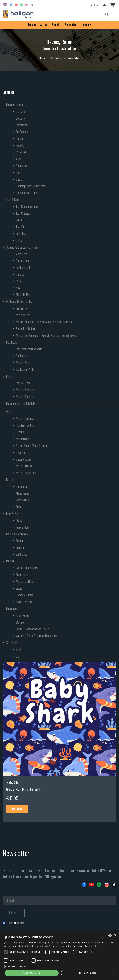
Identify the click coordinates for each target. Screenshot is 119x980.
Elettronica (22, 554)
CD (18, 656)
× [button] (115, 935)
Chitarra (20, 274)
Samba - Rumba (25, 595)
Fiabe (19, 507)
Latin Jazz (21, 234)
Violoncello (22, 254)
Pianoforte (22, 152)
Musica (32, 25)
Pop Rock (11, 342)
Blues (19, 220)
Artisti (44, 25)
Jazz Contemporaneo (27, 206)
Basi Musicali (23, 267)
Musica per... (13, 609)
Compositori (56, 58)
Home (43, 58)
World (9, 412)
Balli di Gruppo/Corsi (27, 568)
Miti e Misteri (23, 315)
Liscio (19, 588)
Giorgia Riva (13, 789)
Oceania (20, 432)
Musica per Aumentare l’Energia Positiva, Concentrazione (47, 335)
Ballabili (10, 561)
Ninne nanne (22, 493)
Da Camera (22, 132)
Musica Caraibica (25, 396)
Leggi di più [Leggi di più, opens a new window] (91, 946)
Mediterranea (23, 439)
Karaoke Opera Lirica (27, 193)
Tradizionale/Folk (25, 369)
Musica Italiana (24, 466)
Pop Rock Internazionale (29, 349)
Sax (18, 288)
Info (17, 809)
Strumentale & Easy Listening (22, 247)
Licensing (86, 25)
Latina (9, 376)
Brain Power (23, 615)
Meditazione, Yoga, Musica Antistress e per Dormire (44, 322)
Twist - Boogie (24, 602)
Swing (19, 240)
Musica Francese (25, 418)
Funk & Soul (13, 513)
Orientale (21, 452)
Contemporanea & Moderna (31, 186)
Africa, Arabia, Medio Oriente (31, 446)
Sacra (19, 179)
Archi (19, 159)
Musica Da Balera (25, 581)
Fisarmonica (22, 575)
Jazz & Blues (13, 200)
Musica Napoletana (26, 473)
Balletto (20, 145)
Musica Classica (15, 105)
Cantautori (21, 356)
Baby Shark (14, 782)
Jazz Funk (21, 227)
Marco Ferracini (31, 789)
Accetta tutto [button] (32, 973)
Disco (19, 520)
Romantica (22, 125)
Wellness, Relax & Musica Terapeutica (37, 636)
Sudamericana (23, 459)
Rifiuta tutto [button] (88, 973)
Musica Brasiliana (25, 390)
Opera (19, 172)
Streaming (71, 25)
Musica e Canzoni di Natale (21, 403)
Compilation (22, 166)
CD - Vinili (12, 642)
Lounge (20, 547)
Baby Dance (22, 500)
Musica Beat (23, 363)
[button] (59, 966)
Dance (19, 541)
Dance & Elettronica (17, 534)
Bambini (10, 480)
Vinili (18, 649)
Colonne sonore (24, 261)
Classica (20, 111)
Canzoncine (22, 486)
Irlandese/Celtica (25, 425)
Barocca (20, 118)
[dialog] (59, 956)
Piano (19, 281)
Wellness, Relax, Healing (19, 301)
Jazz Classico (23, 213)
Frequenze (21, 308)
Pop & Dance (23, 383)
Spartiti (56, 25)
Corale (19, 138)
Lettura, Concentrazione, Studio (33, 629)
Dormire (20, 622)
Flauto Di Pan (23, 295)
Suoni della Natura (26, 329)
